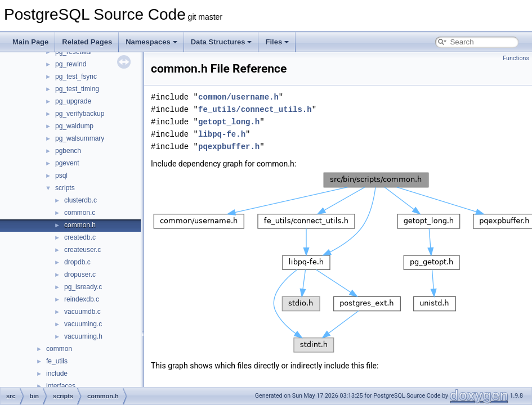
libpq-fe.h (222, 134)
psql (61, 175)
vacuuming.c (83, 324)
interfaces (61, 386)
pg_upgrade (73, 101)
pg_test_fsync (76, 76)
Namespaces (151, 42)
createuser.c (82, 250)
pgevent (67, 163)
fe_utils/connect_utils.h (255, 109)
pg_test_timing (77, 89)
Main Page (30, 42)
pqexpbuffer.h (229, 147)
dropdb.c (77, 262)
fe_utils (57, 361)
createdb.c (80, 237)
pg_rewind (71, 64)
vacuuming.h (83, 336)
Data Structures (222, 42)
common (59, 349)
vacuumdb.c (82, 312)
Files (277, 42)
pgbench (68, 151)
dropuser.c (80, 274)
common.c (80, 213)
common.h (80, 225)
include (57, 373)
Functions (516, 58)
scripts (65, 188)
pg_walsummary (80, 138)
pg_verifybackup (80, 114)
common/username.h (238, 97)
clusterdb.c (81, 200)
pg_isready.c (83, 287)
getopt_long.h (229, 122)
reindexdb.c (82, 299)
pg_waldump (74, 126)
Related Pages (87, 42)
